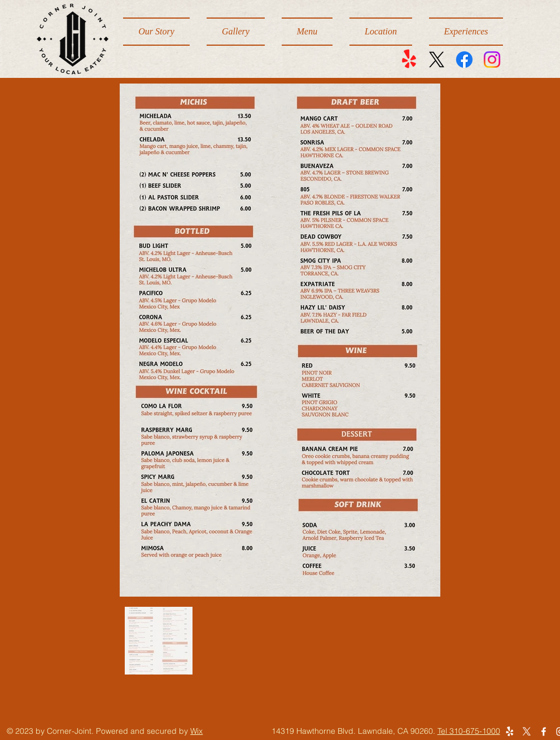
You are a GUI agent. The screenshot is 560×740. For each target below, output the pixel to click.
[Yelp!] (409, 60)
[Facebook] (464, 60)
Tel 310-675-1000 (469, 731)
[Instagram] (492, 60)
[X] (437, 60)
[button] (307, 32)
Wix (196, 731)
